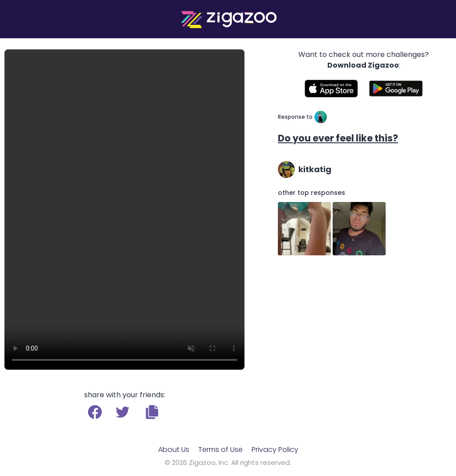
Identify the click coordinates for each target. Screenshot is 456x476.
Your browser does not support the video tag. (124, 210)
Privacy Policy (275, 450)
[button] (152, 412)
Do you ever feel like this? (338, 138)
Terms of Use (220, 450)
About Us (174, 450)
